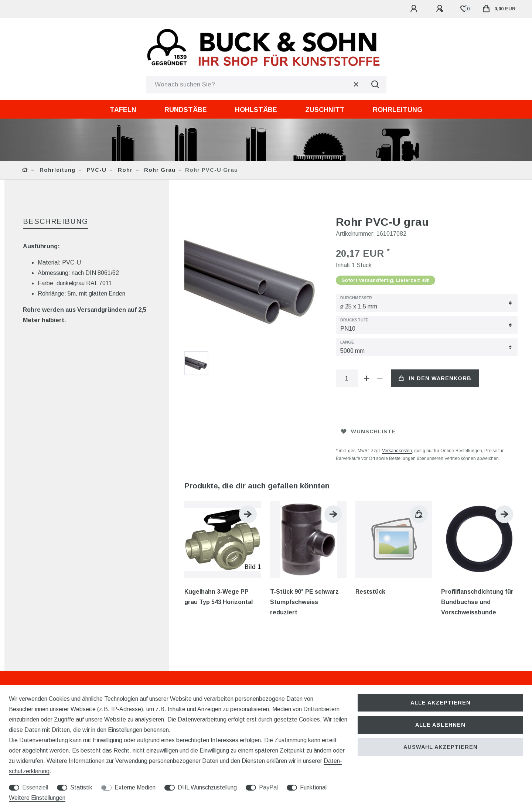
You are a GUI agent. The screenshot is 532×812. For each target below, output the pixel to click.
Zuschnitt (325, 110)
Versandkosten (397, 451)
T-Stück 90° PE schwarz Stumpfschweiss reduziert (304, 602)
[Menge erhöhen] (367, 378)
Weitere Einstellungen (37, 798)
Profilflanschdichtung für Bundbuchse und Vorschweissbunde (477, 602)
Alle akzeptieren (441, 703)
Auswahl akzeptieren (441, 747)
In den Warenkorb (435, 378)
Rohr (124, 170)
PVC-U (96, 170)
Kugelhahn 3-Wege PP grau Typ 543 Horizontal (219, 597)
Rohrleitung (398, 110)
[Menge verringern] (380, 378)
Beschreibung (56, 221)
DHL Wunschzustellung (207, 787)
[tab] (56, 222)
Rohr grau (159, 170)
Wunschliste (368, 431)
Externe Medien (135, 787)
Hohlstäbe (256, 110)
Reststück (370, 592)
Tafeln (123, 110)
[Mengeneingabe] (347, 378)
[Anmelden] (415, 9)
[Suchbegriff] (255, 85)
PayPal (268, 787)
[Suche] (375, 85)
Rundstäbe (186, 110)
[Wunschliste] (464, 9)
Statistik (81, 787)
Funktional (313, 787)
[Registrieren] (441, 9)
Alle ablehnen (440, 725)
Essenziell (35, 787)
